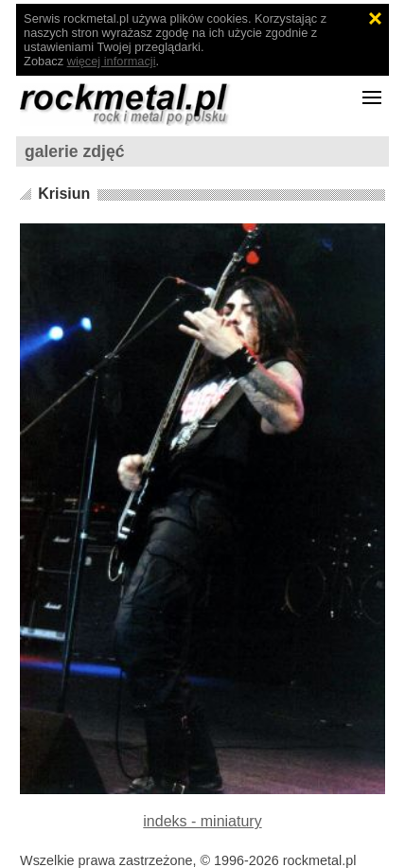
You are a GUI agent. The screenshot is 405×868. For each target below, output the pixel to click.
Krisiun (64, 194)
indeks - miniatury (202, 821)
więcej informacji (112, 61)
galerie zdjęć (75, 151)
